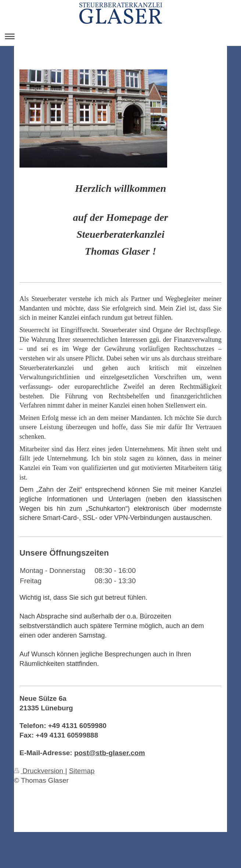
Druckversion (39, 771)
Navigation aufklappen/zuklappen (120, 36)
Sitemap (82, 771)
